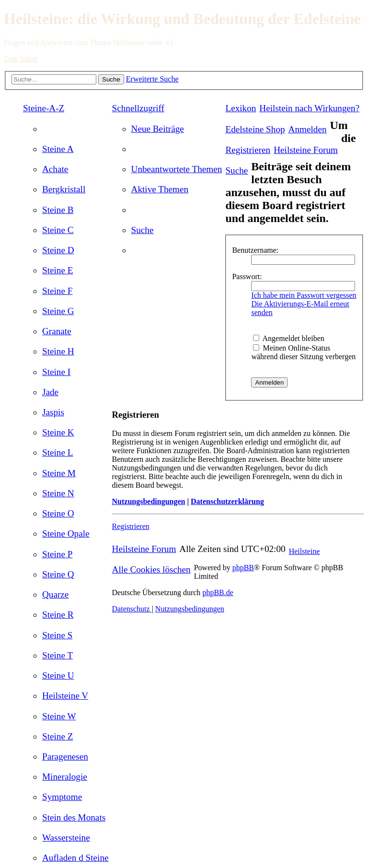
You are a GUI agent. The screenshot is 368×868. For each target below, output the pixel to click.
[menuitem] (58, 149)
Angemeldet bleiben (288, 338)
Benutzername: (255, 250)
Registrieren (131, 526)
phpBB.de (218, 592)
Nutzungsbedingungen (149, 501)
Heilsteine (305, 551)
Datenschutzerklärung (227, 501)
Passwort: (247, 276)
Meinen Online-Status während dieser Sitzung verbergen (303, 352)
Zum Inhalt (21, 59)
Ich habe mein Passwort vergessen (304, 295)
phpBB (243, 568)
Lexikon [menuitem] (241, 108)
